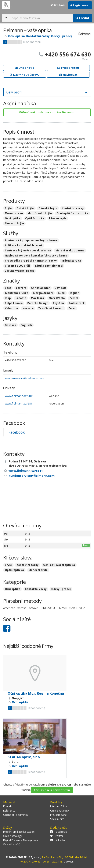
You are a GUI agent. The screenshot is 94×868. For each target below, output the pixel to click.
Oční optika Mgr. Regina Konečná (36, 693)
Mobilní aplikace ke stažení (19, 832)
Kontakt (8, 806)
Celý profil (14, 92)
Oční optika (16, 36)
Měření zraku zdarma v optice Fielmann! (47, 112)
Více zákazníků (12, 844)
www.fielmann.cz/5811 (19, 396)
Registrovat (80, 5)
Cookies (69, 862)
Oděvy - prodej (61, 36)
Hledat (82, 18)
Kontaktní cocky (28, 565)
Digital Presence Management (21, 840)
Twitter (57, 836)
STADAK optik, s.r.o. (24, 757)
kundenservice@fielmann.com (24, 378)
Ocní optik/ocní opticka (59, 565)
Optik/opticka (14, 570)
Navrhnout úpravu (25, 75)
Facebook (17, 432)
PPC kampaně (58, 815)
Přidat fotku (68, 68)
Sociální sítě (57, 819)
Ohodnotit (25, 68)
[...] (41, 18)
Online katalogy (59, 811)
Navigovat (68, 75)
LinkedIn (57, 840)
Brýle (8, 565)
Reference (9, 811)
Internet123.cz (59, 806)
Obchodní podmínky (16, 815)
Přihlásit (58, 5)
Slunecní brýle (38, 570)
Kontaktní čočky (38, 36)
